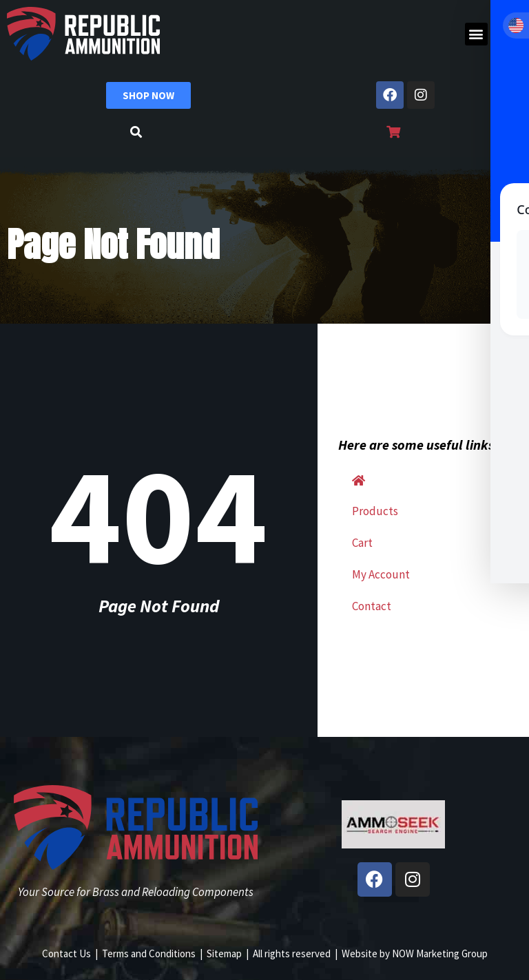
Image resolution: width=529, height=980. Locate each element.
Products (375, 511)
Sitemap (224, 953)
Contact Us (66, 953)
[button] (476, 34)
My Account (381, 574)
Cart (362, 543)
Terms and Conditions (149, 953)
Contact (372, 606)
